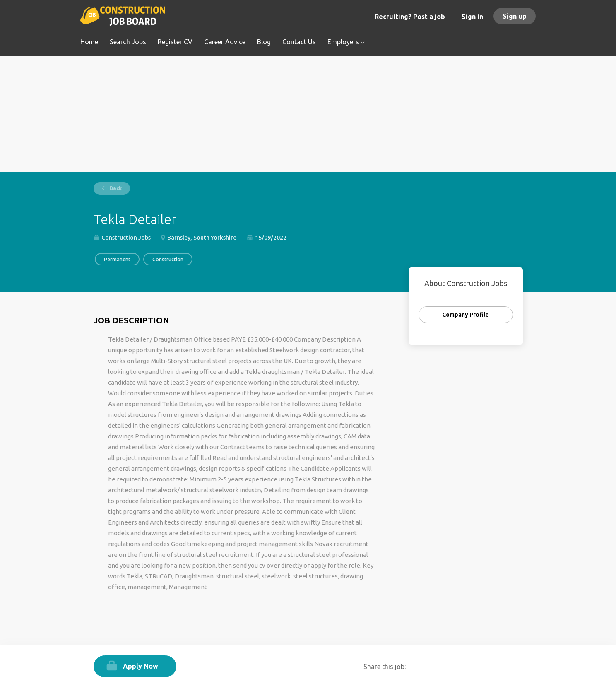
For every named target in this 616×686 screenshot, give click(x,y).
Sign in (472, 17)
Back (115, 188)
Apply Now (141, 666)
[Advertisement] (308, 114)
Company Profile (466, 315)
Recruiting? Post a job (410, 17)
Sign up (515, 16)
